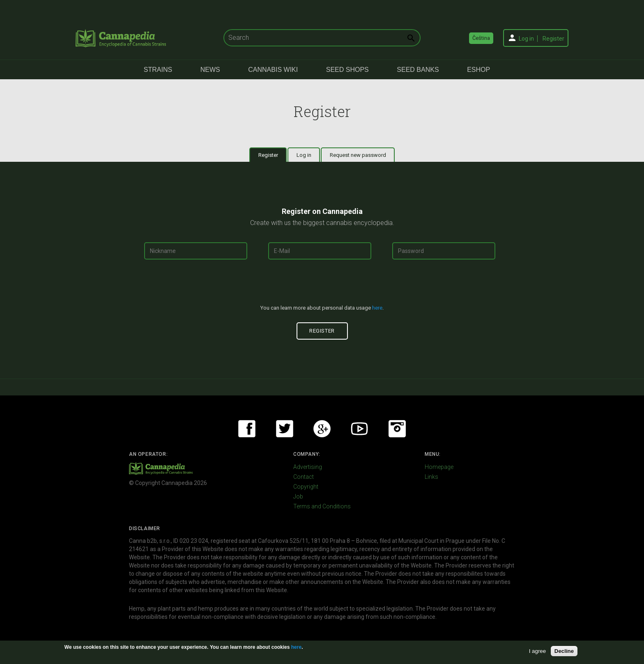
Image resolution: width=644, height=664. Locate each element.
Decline (564, 651)
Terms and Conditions (322, 506)
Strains (158, 70)
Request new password (358, 155)
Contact (304, 477)
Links (431, 477)
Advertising (308, 467)
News (210, 70)
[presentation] (322, 285)
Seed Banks (418, 70)
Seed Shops (347, 70)
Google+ (322, 429)
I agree (538, 651)
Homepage (439, 467)
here (377, 308)
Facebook (247, 429)
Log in (526, 39)
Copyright (306, 487)
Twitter (285, 429)
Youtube (359, 429)
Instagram (397, 429)
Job (298, 496)
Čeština (481, 38)
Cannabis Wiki (273, 70)
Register (553, 39)
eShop (478, 70)
